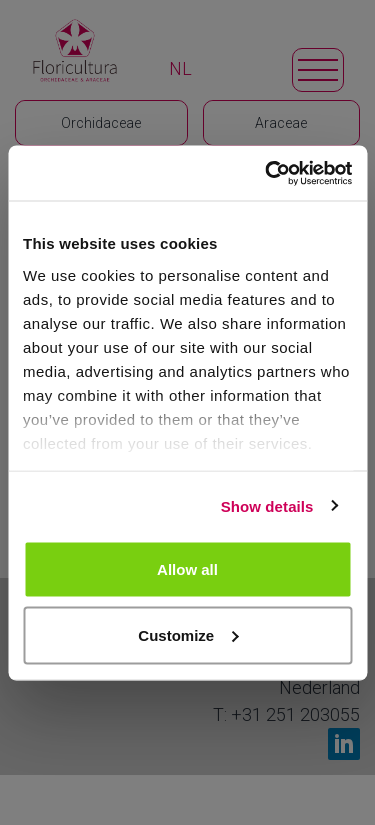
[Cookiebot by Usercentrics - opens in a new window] (267, 173)
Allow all (187, 569)
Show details (267, 505)
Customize (188, 634)
